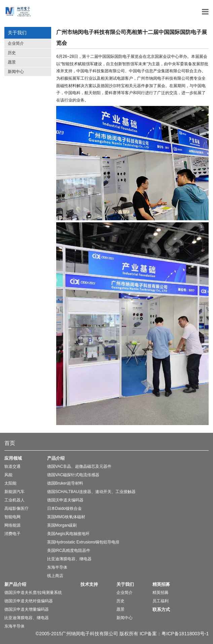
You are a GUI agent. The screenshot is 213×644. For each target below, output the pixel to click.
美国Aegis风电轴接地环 (68, 534)
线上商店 (55, 576)
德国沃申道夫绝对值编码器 (29, 601)
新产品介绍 (15, 584)
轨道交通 (12, 466)
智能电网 (12, 517)
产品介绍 (56, 458)
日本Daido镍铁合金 (64, 508)
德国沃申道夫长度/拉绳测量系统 (33, 593)
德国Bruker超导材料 (65, 483)
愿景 (12, 62)
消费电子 (12, 534)
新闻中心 (16, 72)
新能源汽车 (14, 492)
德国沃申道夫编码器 (65, 500)
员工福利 (161, 601)
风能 (8, 475)
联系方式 (161, 610)
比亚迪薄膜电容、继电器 (69, 559)
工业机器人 (14, 500)
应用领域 (13, 458)
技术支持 (89, 584)
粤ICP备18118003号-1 (185, 634)
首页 (10, 443)
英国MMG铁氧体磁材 (66, 517)
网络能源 (12, 525)
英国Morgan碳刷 (62, 525)
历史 (12, 53)
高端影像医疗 (16, 508)
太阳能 (10, 483)
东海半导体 (57, 567)
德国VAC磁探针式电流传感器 (73, 475)
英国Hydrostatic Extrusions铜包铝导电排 (83, 542)
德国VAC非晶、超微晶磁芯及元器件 (79, 466)
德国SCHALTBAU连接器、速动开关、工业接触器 (91, 492)
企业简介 (16, 43)
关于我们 (125, 584)
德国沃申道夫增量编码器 (27, 609)
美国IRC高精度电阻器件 (69, 551)
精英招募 (161, 584)
